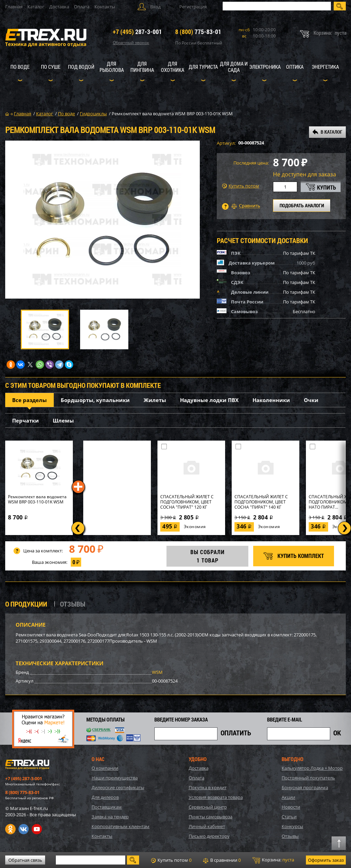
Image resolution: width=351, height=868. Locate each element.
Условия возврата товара (216, 797)
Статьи (289, 817)
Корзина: (273, 860)
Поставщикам (107, 807)
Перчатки (25, 420)
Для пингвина (142, 67)
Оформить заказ (326, 860)
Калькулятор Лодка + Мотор (312, 768)
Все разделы (29, 400)
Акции (288, 797)
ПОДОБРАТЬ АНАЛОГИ (302, 205)
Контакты (105, 7)
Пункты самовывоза (211, 817)
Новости (291, 807)
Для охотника (173, 67)
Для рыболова (112, 67)
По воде (20, 67)
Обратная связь (25, 860)
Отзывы (290, 836)
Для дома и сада (234, 67)
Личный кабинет (207, 826)
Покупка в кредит (208, 787)
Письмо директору (209, 836)
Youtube (37, 829)
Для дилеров (105, 797)
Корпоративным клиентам (121, 826)
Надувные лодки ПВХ (209, 400)
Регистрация (193, 7)
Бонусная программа (305, 787)
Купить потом (241, 186)
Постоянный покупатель (308, 778)
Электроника (265, 67)
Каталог (36, 7)
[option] (102, 220)
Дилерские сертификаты (118, 787)
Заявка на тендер (110, 817)
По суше (51, 67)
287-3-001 (137, 32)
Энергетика (325, 67)
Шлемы (63, 420)
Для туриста (203, 67)
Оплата (82, 7)
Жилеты (155, 400)
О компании (105, 768)
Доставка (59, 7)
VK (24, 829)
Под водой (81, 67)
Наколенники (271, 400)
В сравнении (222, 860)
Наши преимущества (115, 778)
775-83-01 (198, 32)
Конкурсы (292, 826)
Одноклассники (10, 829)
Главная (14, 7)
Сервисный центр (208, 807)
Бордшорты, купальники (95, 400)
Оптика (295, 67)
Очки (311, 400)
